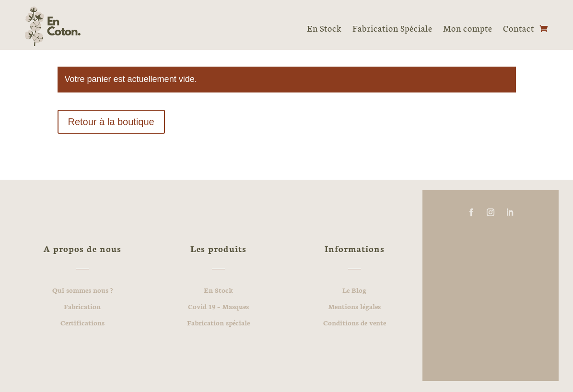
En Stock (324, 28)
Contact (519, 28)
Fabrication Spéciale (392, 28)
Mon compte (468, 28)
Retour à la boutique (111, 122)
